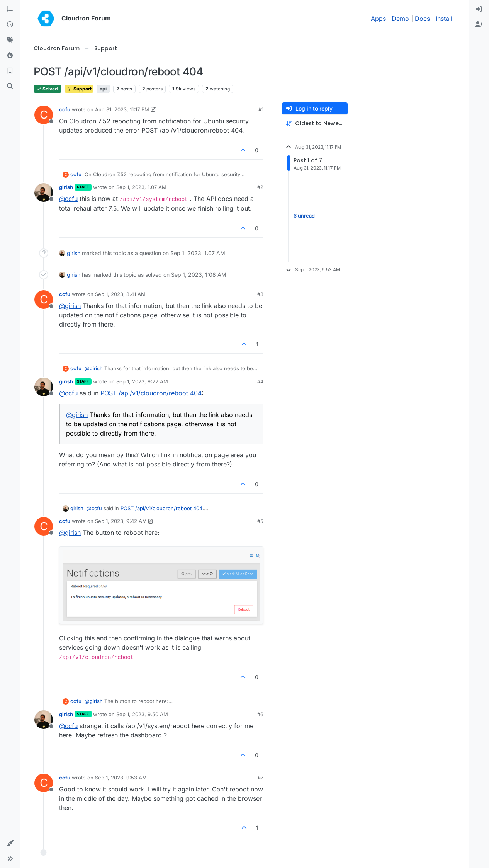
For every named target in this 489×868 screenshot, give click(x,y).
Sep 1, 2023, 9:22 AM (142, 381)
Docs (422, 19)
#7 (261, 778)
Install (444, 19)
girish (66, 187)
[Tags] (10, 40)
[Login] (479, 9)
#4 (260, 381)
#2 (260, 187)
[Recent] (10, 25)
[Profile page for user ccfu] (44, 115)
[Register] (479, 25)
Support (79, 89)
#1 (261, 109)
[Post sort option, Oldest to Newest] (315, 123)
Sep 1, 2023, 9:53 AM (121, 778)
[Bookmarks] (10, 71)
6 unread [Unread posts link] (304, 216)
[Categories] (10, 9)
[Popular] (10, 56)
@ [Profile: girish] (70, 306)
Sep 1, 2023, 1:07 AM (141, 187)
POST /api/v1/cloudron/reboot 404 (151, 393)
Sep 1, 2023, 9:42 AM (121, 521)
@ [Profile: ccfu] (68, 199)
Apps (378, 19)
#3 (260, 294)
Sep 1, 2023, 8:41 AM (120, 294)
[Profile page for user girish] (44, 192)
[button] (10, 843)
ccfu (65, 109)
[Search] (10, 87)
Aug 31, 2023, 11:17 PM (122, 109)
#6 (260, 714)
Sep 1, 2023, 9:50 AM (142, 714)
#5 (260, 521)
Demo (400, 19)
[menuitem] (479, 9)
